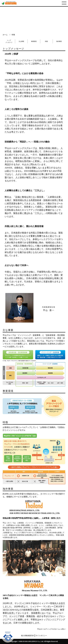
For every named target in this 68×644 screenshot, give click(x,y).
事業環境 (34, 41)
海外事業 (59, 41)
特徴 (46, 41)
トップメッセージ (9, 41)
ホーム (5, 35)
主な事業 (21, 41)
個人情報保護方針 (28, 636)
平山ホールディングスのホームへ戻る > (52, 629)
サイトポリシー (41, 636)
